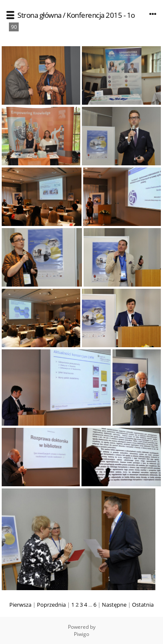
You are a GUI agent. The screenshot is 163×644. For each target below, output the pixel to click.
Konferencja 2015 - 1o (101, 15)
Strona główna (39, 15)
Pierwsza (20, 605)
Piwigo (81, 634)
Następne (114, 605)
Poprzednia (51, 605)
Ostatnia (143, 605)
